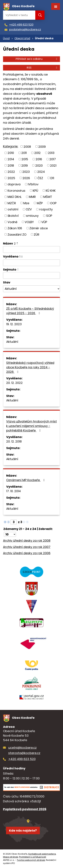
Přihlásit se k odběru (37, 59)
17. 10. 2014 (14, 491)
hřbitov (33, 184)
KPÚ (35, 190)
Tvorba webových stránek (31, 860)
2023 (26, 172)
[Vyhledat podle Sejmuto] (32, 275)
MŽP (40, 203)
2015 (25, 159)
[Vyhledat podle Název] (32, 250)
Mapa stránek (10, 857)
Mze (26, 203)
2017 (53, 159)
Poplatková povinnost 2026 (25, 809)
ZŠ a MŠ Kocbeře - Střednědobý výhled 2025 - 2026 (30, 311)
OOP (53, 203)
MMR (32, 197)
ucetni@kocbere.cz (22, 748)
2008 (27, 146)
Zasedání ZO (17, 234)
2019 (25, 165)
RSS (43, 68)
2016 (39, 159)
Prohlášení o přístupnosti (33, 857)
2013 (51, 153)
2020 (39, 165)
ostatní (13, 209)
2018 (11, 165)
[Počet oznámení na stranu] (10, 534)
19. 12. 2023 (14, 324)
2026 (26, 178)
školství (13, 216)
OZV (29, 209)
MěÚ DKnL (15, 197)
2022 (11, 172)
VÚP (44, 222)
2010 (11, 153)
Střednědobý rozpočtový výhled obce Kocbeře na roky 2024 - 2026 (30, 367)
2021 (53, 165)
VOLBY (29, 222)
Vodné (12, 222)
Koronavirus (16, 190)
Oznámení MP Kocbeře (26, 480)
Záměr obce (39, 228)
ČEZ (40, 178)
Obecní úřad (22, 38)
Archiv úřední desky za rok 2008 (27, 541)
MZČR (12, 203)
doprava (14, 184)
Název (9, 243)
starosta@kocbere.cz (24, 753)
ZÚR (37, 234)
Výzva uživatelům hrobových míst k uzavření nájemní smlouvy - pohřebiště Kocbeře (32, 426)
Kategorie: (11, 146)
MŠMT (48, 197)
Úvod (6, 38)
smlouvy (32, 216)
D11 (52, 178)
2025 (11, 178)
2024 (41, 172)
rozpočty (46, 209)
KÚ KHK (51, 190)
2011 (24, 153)
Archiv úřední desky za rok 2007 (27, 547)
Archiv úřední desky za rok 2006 (27, 553)
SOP (49, 216)
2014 (11, 159)
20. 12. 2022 (14, 383)
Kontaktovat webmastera (42, 854)
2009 (42, 146)
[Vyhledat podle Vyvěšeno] (32, 263)
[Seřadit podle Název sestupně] (17, 244)
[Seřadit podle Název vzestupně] (17, 243)
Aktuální (12, 342)
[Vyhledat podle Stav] (32, 289)
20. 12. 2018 (14, 441)
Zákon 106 (15, 228)
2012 (37, 153)
